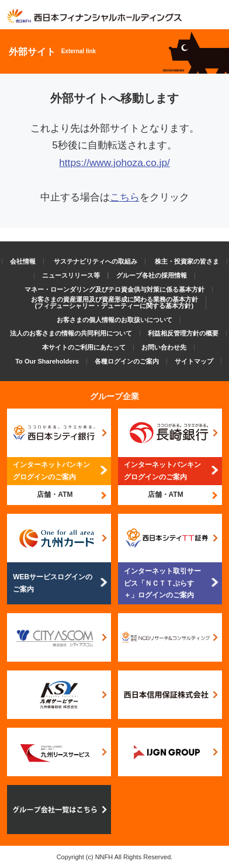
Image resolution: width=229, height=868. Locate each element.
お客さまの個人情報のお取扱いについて (114, 320)
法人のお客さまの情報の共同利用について (71, 333)
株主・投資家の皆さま (187, 261)
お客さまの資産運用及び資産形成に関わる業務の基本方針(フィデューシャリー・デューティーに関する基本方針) (114, 302)
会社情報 (23, 261)
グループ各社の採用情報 (152, 275)
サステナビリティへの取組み (96, 261)
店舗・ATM (55, 494)
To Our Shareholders (47, 361)
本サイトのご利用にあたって (84, 347)
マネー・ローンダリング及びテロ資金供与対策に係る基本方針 (114, 289)
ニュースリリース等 (71, 275)
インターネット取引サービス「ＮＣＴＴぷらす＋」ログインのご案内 (162, 583)
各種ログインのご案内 (127, 361)
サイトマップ (194, 361)
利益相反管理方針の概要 (183, 333)
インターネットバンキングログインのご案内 (51, 471)
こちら (125, 197)
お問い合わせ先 (164, 347)
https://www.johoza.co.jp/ (114, 162)
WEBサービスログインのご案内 (53, 583)
